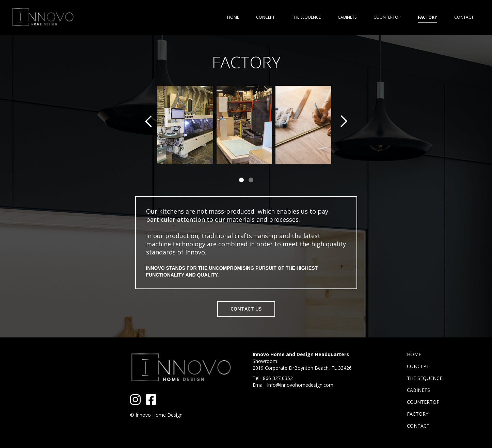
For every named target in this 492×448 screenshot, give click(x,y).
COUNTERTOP (423, 402)
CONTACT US (246, 309)
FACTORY (418, 414)
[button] (149, 137)
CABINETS (418, 390)
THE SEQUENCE (425, 378)
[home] (43, 18)
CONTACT (418, 426)
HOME (414, 354)
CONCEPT (418, 366)
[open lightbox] (185, 125)
